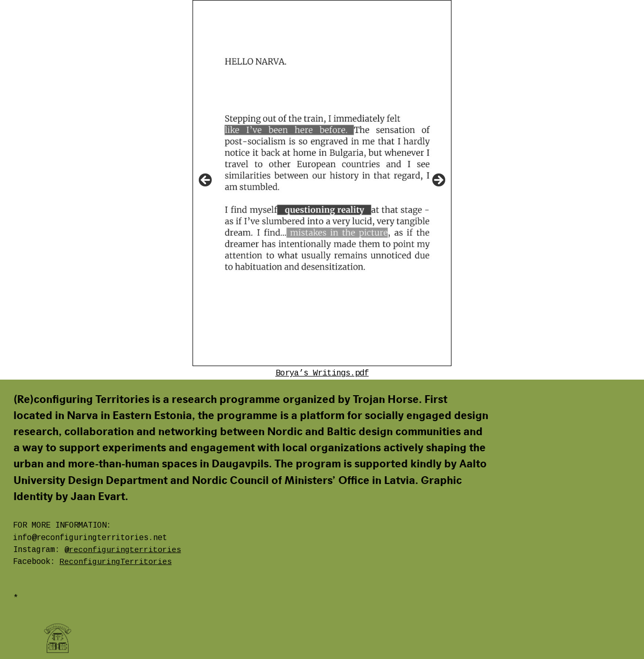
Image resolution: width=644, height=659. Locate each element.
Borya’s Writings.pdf (322, 373)
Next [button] (438, 181)
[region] (322, 183)
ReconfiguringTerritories (116, 562)
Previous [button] (206, 181)
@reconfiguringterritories (123, 550)
